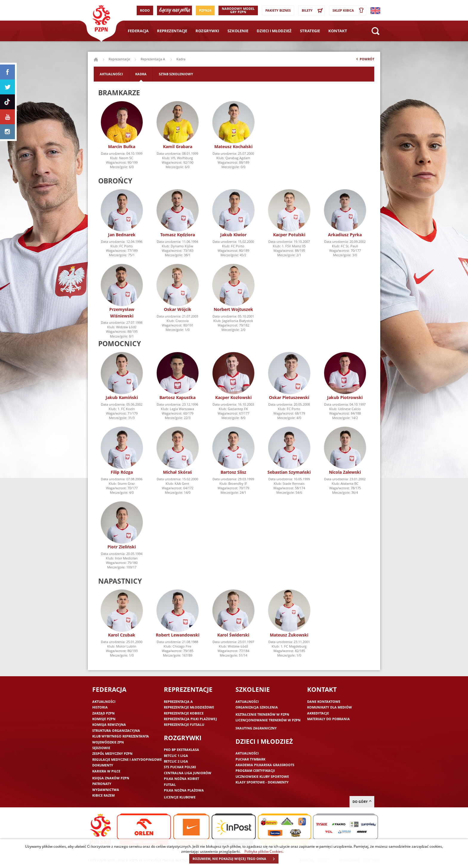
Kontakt (338, 31)
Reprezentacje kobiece (184, 713)
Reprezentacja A (153, 59)
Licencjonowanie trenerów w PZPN (268, 720)
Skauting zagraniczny (256, 728)
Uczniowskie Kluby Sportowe (262, 776)
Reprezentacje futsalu (184, 724)
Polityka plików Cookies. (264, 851)
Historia (100, 707)
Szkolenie (238, 31)
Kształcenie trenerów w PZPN (262, 714)
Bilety (313, 10)
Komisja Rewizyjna (109, 724)
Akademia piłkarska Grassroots (265, 765)
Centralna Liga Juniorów (188, 773)
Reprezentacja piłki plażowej (190, 719)
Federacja (138, 31)
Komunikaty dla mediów (330, 707)
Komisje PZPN (104, 719)
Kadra (141, 74)
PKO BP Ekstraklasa (181, 750)
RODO (145, 10)
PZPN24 (205, 10)
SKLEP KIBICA (349, 10)
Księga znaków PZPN (111, 778)
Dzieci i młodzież (274, 31)
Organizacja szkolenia (257, 707)
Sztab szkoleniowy (176, 74)
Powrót (365, 60)
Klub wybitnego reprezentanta (121, 736)
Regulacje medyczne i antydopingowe (127, 759)
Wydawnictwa (106, 790)
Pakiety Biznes (278, 10)
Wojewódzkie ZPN (108, 742)
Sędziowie (101, 748)
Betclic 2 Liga (176, 761)
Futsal (170, 785)
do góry (362, 802)
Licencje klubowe (180, 797)
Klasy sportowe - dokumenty (262, 782)
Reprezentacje (172, 31)
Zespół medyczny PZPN (112, 753)
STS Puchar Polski (180, 767)
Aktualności (111, 74)
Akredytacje (318, 713)
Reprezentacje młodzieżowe (189, 707)
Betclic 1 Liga (176, 756)
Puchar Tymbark (250, 759)
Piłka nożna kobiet (181, 779)
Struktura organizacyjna (116, 730)
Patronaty (102, 784)
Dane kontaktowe (324, 701)
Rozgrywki (207, 31)
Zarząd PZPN (103, 713)
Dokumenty (103, 765)
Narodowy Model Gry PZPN (238, 10)
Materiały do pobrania (328, 719)
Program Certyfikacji (255, 770)
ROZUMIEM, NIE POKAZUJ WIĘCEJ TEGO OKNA (235, 859)
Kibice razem (103, 795)
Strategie (310, 31)
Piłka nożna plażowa (184, 790)
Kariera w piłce (106, 771)
